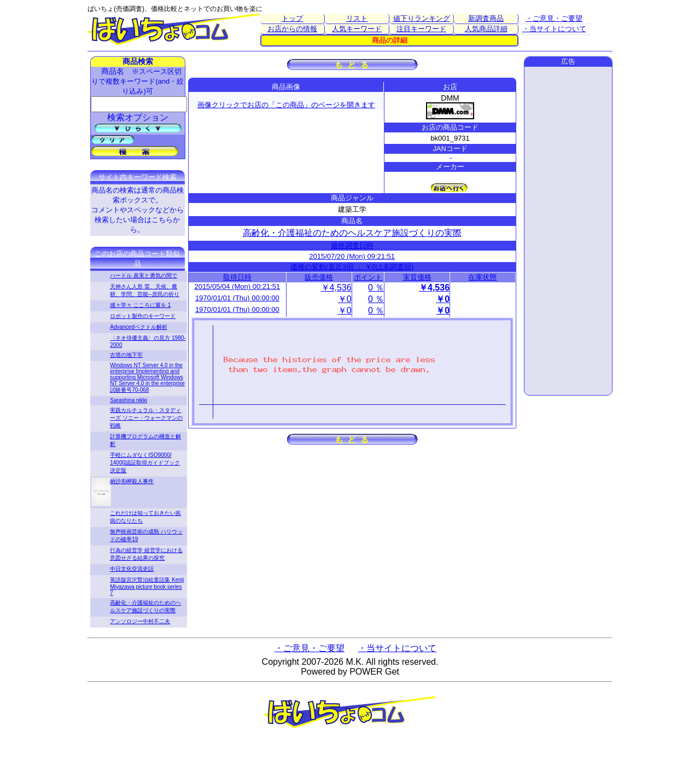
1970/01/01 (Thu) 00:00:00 (237, 298)
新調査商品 (486, 18)
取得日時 (237, 277)
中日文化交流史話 (132, 569)
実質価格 (417, 277)
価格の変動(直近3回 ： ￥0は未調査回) (352, 267)
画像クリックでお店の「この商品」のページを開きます (286, 105)
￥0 (345, 299)
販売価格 (319, 277)
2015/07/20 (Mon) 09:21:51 (352, 256)
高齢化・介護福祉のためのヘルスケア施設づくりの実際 (352, 233)
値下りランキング (422, 18)
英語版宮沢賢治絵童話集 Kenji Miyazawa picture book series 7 (147, 586)
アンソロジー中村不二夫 (140, 621)
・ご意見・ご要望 (554, 18)
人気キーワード (357, 29)
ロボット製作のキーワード (143, 316)
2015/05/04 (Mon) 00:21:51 (237, 286)
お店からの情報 (292, 29)
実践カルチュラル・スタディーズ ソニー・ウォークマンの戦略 (146, 418)
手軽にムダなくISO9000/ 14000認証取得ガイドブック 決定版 (145, 463)
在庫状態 (482, 277)
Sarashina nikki (129, 400)
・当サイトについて (554, 29)
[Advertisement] (568, 231)
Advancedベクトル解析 (138, 327)
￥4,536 (336, 288)
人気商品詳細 (486, 29)
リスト (357, 18)
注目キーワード (421, 29)
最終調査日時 (352, 245)
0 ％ (376, 288)
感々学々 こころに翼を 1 (140, 305)
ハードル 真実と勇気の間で (144, 275)
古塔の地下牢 (126, 355)
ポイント (368, 277)
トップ (292, 18)
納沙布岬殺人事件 (132, 481)
